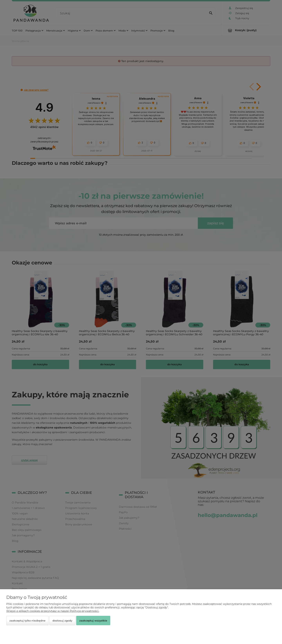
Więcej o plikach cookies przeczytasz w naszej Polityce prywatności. (53, 611)
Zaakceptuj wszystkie (93, 621)
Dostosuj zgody (62, 621)
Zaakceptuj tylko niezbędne (27, 621)
